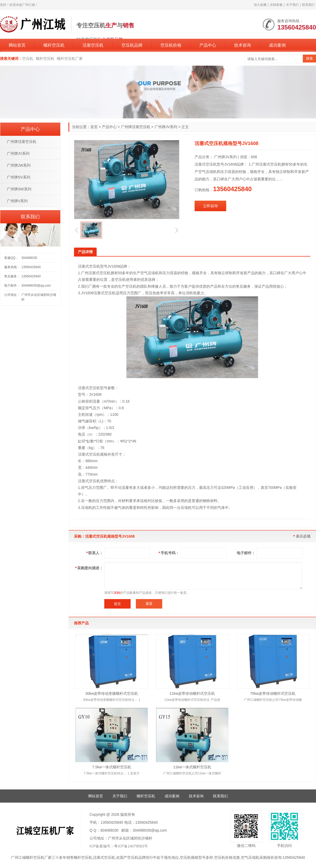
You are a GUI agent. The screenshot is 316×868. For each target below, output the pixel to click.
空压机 (28, 59)
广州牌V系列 (17, 201)
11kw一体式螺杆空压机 (192, 767)
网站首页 (17, 45)
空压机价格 (171, 45)
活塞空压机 (93, 45)
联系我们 (308, 5)
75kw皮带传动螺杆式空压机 (273, 693)
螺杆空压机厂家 (70, 59)
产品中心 (208, 45)
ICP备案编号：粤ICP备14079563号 (119, 846)
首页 (94, 127)
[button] (77, 230)
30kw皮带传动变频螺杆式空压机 (112, 693)
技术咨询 (243, 45)
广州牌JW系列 (19, 165)
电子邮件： (246, 553)
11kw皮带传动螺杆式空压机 (192, 693)
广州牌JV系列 (166, 127)
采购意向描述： (89, 568)
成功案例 (277, 45)
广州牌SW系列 (19, 189)
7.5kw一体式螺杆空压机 (112, 767)
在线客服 (276, 5)
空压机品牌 (132, 45)
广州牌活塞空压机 (136, 127)
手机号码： (169, 553)
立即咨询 (210, 206)
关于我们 (292, 5)
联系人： (95, 553)
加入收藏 (260, 5)
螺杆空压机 (54, 45)
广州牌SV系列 (19, 177)
